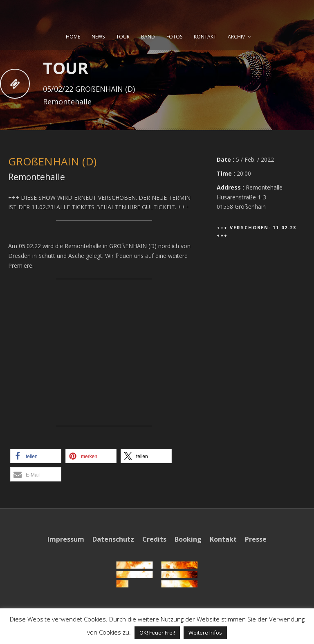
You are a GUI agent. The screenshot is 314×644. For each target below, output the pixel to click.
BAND (148, 37)
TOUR (123, 37)
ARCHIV (236, 37)
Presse (256, 539)
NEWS (98, 37)
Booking (188, 539)
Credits (154, 539)
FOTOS (174, 37)
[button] (36, 456)
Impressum (66, 539)
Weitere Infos (205, 633)
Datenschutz (113, 539)
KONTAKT (205, 37)
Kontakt (223, 539)
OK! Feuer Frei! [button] (157, 633)
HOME (73, 37)
